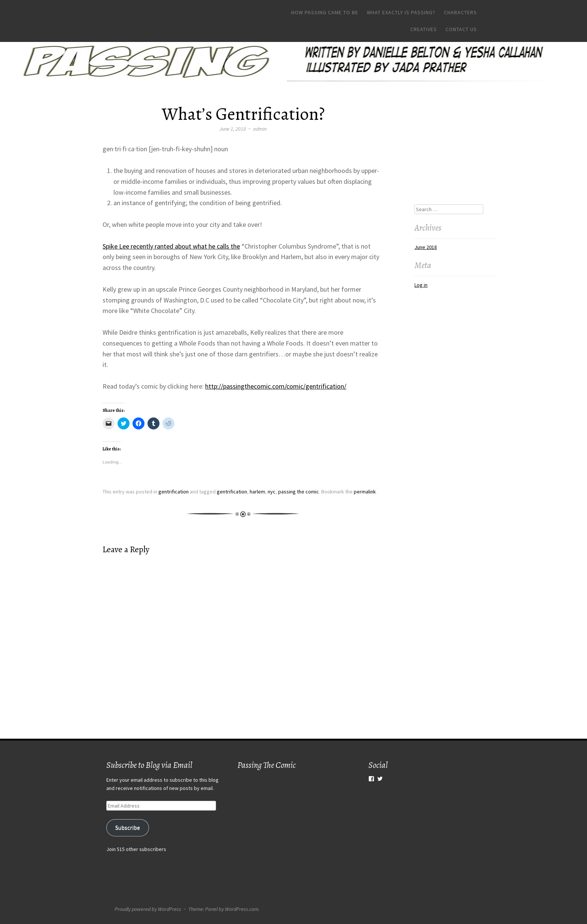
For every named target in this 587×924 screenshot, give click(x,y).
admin (260, 129)
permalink (365, 492)
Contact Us (461, 29)
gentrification (174, 492)
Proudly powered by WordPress (148, 909)
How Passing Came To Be (325, 12)
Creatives (424, 29)
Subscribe (128, 828)
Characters (460, 12)
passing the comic (299, 492)
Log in (421, 285)
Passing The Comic (267, 765)
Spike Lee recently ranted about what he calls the (171, 246)
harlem (257, 492)
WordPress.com (242, 909)
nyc (272, 492)
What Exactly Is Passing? (401, 12)
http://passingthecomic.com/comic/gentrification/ (276, 386)
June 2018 (426, 247)
